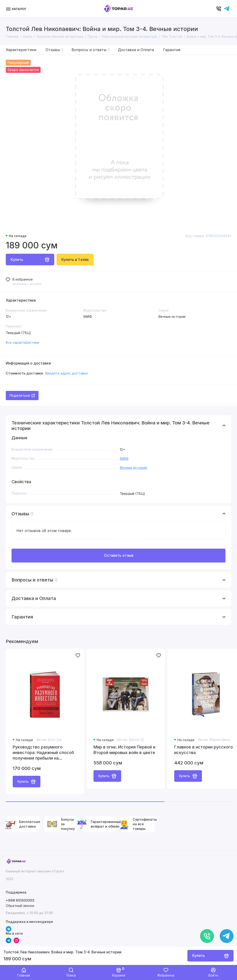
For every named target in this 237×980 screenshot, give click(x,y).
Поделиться (22, 395)
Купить (27, 782)
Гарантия (172, 50)
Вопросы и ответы (91, 50)
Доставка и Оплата (136, 50)
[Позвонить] (207, 936)
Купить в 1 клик (75, 260)
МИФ (124, 459)
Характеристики (21, 50)
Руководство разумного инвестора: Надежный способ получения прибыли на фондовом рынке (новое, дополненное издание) (43, 753)
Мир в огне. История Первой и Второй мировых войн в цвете (124, 750)
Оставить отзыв (119, 555)
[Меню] (17, 9)
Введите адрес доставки (66, 373)
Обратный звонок (20, 906)
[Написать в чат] (227, 936)
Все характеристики (22, 342)
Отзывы (54, 50)
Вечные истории (133, 468)
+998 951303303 (20, 900)
